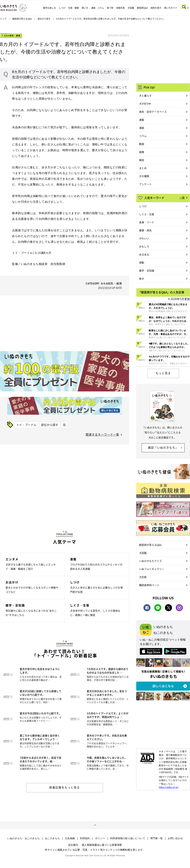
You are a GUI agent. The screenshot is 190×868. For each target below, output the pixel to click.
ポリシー (100, 838)
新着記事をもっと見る (65, 787)
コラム (143, 136)
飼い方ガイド (171, 8)
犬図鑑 (131, 8)
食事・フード (147, 222)
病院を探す (156, 8)
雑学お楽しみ (49, 8)
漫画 (142, 128)
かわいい (144, 238)
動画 (142, 144)
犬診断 (143, 577)
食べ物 (110, 8)
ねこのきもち (52, 838)
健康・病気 (145, 230)
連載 (142, 120)
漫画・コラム (98, 8)
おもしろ (144, 246)
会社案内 (73, 845)
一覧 (182, 198)
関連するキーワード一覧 (102, 434)
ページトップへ (95, 825)
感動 (142, 262)
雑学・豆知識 (147, 270)
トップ (3, 19)
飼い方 (85, 8)
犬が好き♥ (145, 104)
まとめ (143, 168)
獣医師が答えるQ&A (22, 19)
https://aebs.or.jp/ (169, 787)
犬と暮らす (145, 96)
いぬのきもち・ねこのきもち (23, 838)
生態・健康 (73, 8)
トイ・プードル (26, 425)
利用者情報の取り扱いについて (128, 838)
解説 (142, 160)
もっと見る (163, 373)
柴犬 (142, 279)
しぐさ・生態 (147, 214)
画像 (142, 152)
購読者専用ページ (149, 585)
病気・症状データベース (153, 112)
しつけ (62, 8)
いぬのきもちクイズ (150, 561)
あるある (144, 254)
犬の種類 (144, 176)
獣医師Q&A (142, 8)
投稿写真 (120, 8)
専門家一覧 (156, 838)
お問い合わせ (175, 838)
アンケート (145, 184)
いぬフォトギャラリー (152, 569)
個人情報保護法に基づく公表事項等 (102, 845)
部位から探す (44, 19)
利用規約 (85, 838)
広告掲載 (70, 838)
